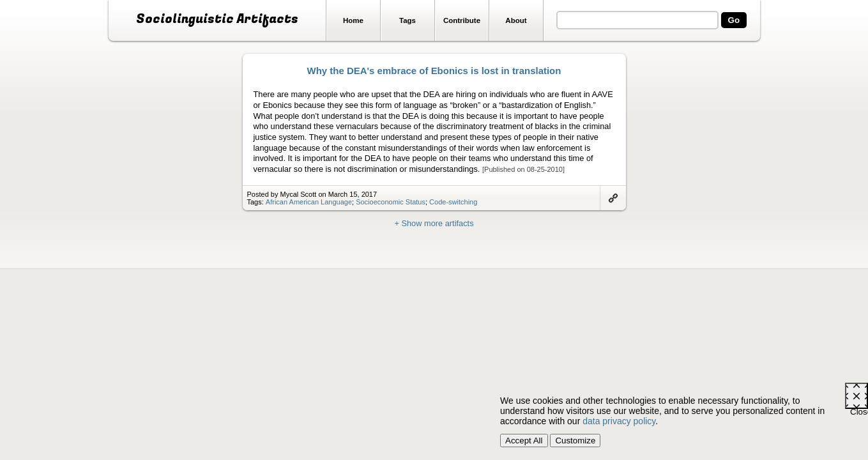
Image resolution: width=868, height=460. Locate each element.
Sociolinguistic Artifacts (217, 19)
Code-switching (453, 202)
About (516, 20)
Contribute (462, 20)
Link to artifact (613, 198)
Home (353, 20)
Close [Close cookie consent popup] (859, 408)
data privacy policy (619, 421)
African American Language (309, 202)
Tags (407, 20)
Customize (575, 441)
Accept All (524, 441)
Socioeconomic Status (391, 202)
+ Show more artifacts (434, 223)
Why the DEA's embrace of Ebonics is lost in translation (434, 71)
